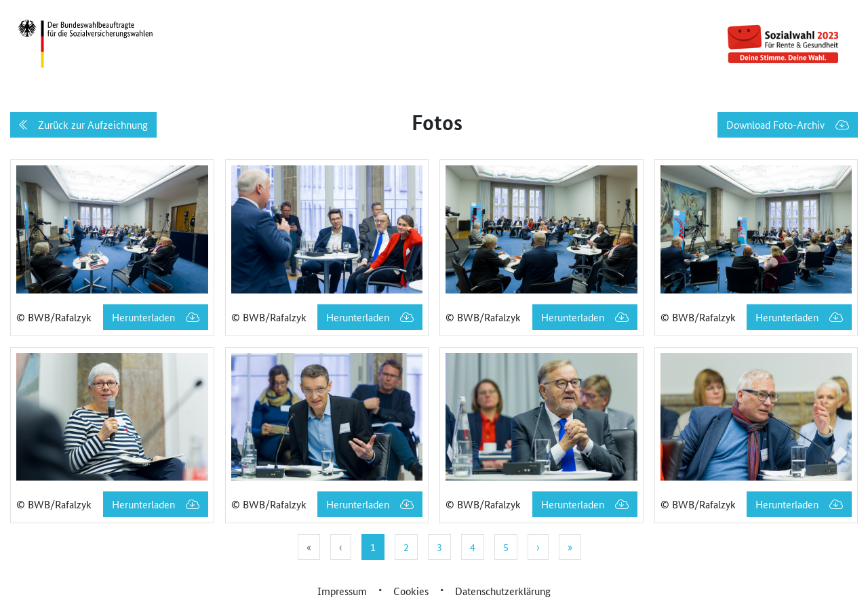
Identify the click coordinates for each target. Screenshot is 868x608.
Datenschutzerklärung (503, 591)
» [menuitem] (570, 547)
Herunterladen (156, 317)
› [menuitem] (538, 547)
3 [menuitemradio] (439, 547)
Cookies (411, 591)
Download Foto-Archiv (788, 124)
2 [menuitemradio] (406, 547)
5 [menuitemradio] (506, 547)
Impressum (342, 591)
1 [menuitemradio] (373, 547)
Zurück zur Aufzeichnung (83, 124)
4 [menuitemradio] (473, 547)
